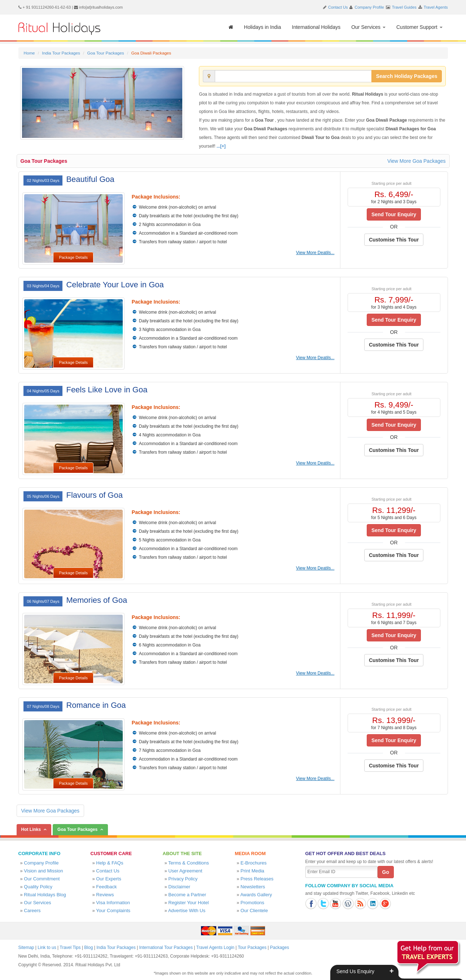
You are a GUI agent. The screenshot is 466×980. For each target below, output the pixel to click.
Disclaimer (179, 887)
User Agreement (185, 871)
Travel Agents (436, 7)
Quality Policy (38, 887)
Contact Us (338, 7)
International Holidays (316, 27)
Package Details (73, 257)
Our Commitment (42, 879)
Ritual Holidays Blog (45, 895)
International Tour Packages (166, 948)
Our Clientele (254, 911)
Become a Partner (187, 895)
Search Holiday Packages (407, 76)
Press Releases (257, 879)
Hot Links (31, 829)
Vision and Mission (43, 871)
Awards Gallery (256, 895)
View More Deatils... (315, 253)
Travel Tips (70, 948)
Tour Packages (252, 948)
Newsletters (253, 887)
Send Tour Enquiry (394, 214)
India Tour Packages (61, 53)
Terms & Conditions (189, 863)
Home (29, 53)
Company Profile (369, 7)
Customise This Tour (394, 240)
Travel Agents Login (215, 948)
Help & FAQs (110, 863)
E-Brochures (253, 863)
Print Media (252, 871)
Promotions (252, 903)
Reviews (105, 895)
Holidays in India (263, 27)
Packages (280, 948)
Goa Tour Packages (105, 53)
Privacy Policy (183, 879)
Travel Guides (404, 7)
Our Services (368, 27)
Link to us (47, 948)
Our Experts (108, 879)
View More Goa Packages (417, 161)
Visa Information (113, 903)
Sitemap (26, 948)
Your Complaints (113, 911)
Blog (88, 948)
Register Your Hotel (188, 903)
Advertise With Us (187, 911)
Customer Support (419, 27)
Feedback (106, 887)
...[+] (221, 146)
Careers (32, 911)
